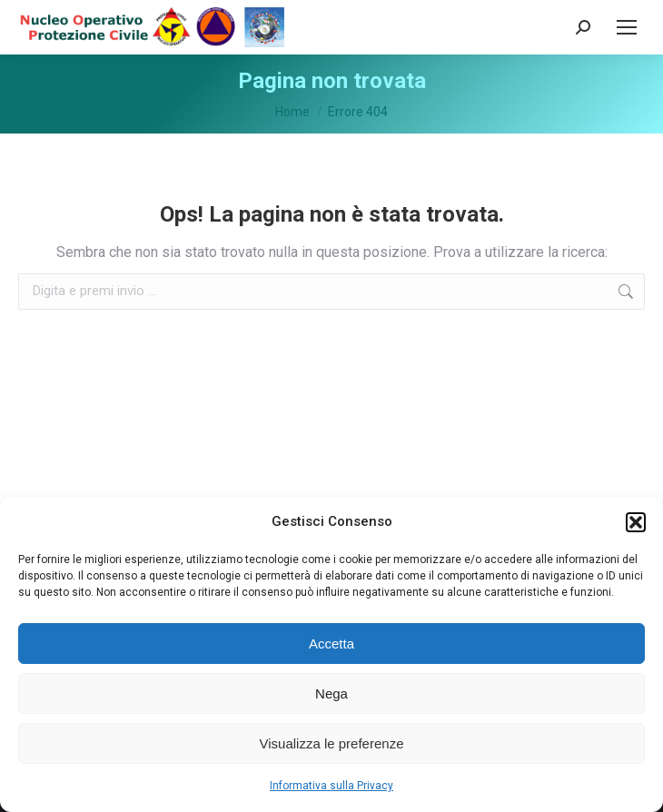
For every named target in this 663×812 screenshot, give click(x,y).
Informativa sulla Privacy (331, 786)
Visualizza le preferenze (332, 743)
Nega (331, 693)
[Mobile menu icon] (627, 27)
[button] (636, 522)
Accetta (331, 644)
